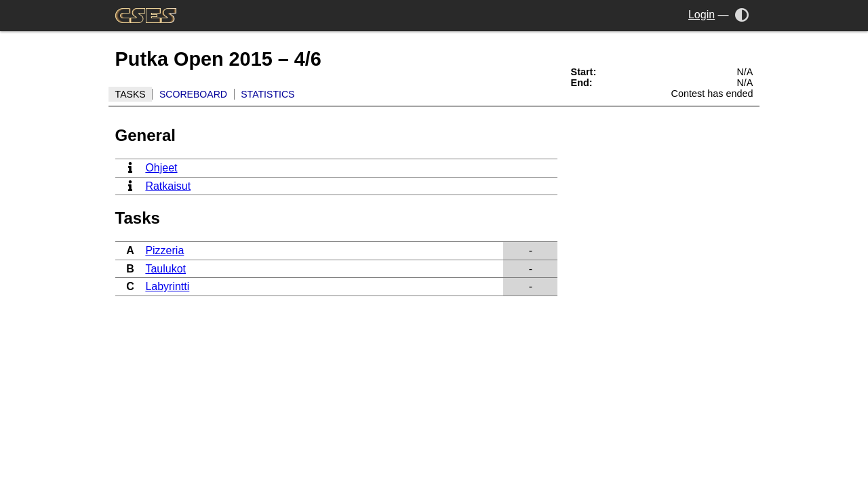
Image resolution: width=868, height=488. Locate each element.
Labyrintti (167, 286)
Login (702, 15)
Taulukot (165, 269)
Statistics (268, 94)
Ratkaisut (168, 186)
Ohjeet (161, 168)
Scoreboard (193, 94)
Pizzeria (164, 250)
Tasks (131, 94)
